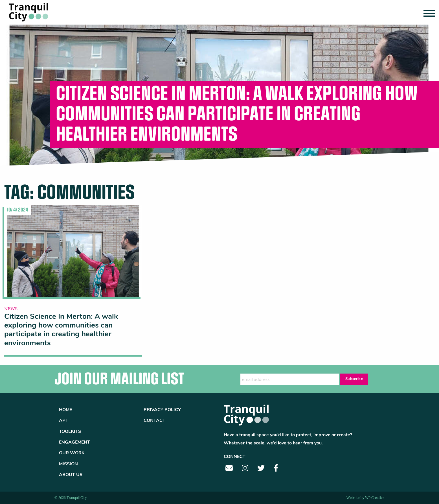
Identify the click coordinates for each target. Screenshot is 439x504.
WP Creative (375, 498)
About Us (71, 475)
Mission (68, 464)
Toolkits (70, 432)
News (11, 309)
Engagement (74, 442)
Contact (154, 421)
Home (65, 410)
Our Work (72, 453)
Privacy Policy (162, 410)
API (63, 421)
